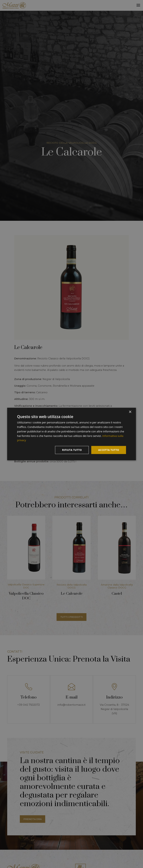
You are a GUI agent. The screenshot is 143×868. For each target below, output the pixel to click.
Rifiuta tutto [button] (72, 450)
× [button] (130, 412)
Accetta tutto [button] (109, 450)
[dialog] (72, 434)
